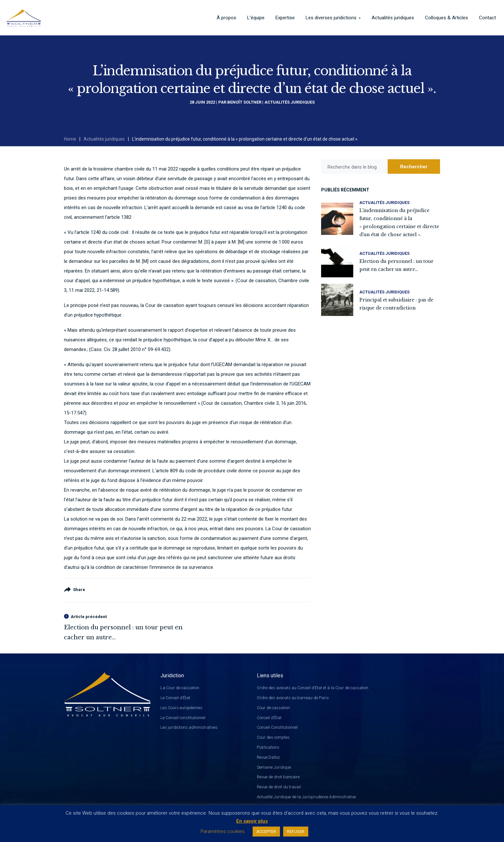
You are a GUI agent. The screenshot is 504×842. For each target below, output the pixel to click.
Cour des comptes (273, 737)
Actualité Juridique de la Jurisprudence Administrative (306, 797)
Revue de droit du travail (279, 787)
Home (70, 139)
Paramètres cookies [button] (223, 831)
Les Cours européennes (181, 708)
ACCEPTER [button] (266, 832)
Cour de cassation (273, 708)
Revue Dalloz (268, 757)
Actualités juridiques (290, 102)
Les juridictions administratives (189, 727)
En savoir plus (252, 821)
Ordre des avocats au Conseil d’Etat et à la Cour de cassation (313, 688)
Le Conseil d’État (175, 698)
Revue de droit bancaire (278, 777)
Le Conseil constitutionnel (183, 718)
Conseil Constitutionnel (277, 727)
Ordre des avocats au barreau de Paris (293, 698)
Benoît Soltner (244, 102)
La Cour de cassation (180, 688)
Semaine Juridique (274, 767)
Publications (268, 747)
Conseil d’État (269, 718)
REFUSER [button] (296, 832)
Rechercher (414, 167)
